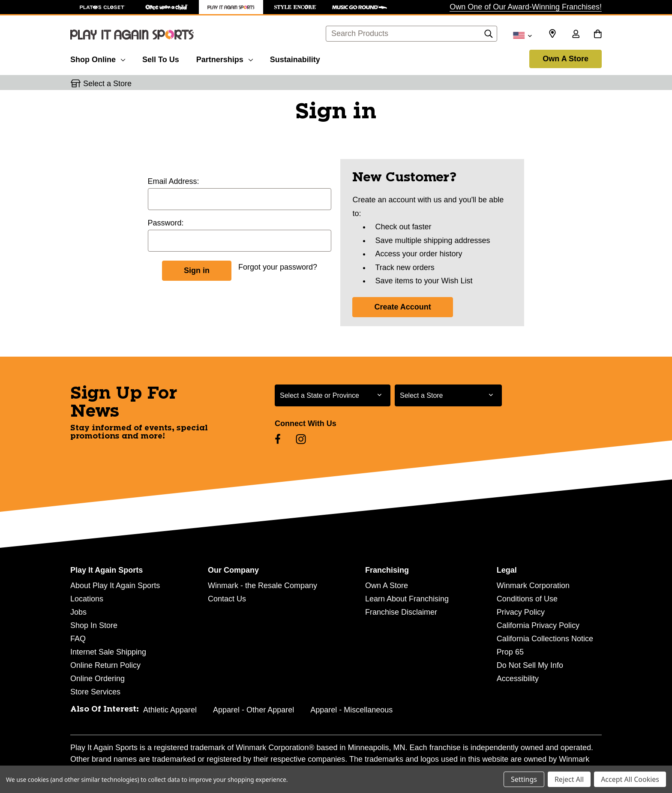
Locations (87, 599)
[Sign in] (576, 35)
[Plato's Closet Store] (102, 7)
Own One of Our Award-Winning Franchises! (526, 7)
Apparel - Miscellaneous (351, 710)
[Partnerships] (225, 58)
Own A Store (565, 59)
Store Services (95, 692)
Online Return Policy (105, 665)
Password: (166, 223)
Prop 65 (510, 652)
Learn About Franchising (407, 599)
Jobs (78, 612)
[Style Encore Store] (295, 7)
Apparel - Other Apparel (253, 710)
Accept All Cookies (630, 779)
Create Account (402, 307)
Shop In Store (94, 625)
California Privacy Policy (538, 625)
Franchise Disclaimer (401, 612)
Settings (524, 779)
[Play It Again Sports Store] (231, 7)
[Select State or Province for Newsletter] (333, 395)
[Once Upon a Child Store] (167, 7)
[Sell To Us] (161, 58)
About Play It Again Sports (115, 586)
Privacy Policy (521, 612)
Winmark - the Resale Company (262, 586)
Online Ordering (97, 679)
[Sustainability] (295, 58)
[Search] (489, 36)
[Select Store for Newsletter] (448, 395)
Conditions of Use (527, 599)
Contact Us (227, 599)
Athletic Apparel (170, 710)
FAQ (78, 639)
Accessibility (518, 679)
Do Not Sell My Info (530, 665)
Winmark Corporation (533, 586)
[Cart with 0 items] (598, 35)
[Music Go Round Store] (360, 7)
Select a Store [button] (107, 84)
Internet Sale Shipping (108, 652)
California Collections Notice (545, 639)
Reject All (569, 779)
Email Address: (174, 181)
